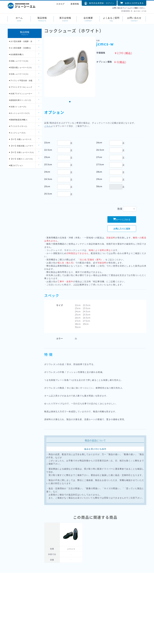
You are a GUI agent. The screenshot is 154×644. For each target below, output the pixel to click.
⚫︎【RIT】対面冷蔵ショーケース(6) (21, 147)
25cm (47, 186)
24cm (47, 172)
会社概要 (88, 18)
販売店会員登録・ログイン (99, 3)
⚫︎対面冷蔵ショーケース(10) (20, 68)
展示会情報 (65, 18)
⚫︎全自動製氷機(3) (16, 55)
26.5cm (100, 150)
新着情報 (75, 4)
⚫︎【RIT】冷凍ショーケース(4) (21, 152)
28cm (99, 172)
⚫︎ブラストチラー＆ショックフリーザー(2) (20, 88)
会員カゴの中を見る (132, 3)
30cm (99, 186)
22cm (47, 143)
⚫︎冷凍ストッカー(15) (17, 107)
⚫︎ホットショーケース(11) (19, 113)
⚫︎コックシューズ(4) (17, 133)
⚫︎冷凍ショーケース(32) (19, 74)
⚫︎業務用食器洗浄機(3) (18, 120)
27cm (99, 157)
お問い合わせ (134, 18)
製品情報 (42, 18)
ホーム (19, 18)
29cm (99, 179)
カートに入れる (122, 219)
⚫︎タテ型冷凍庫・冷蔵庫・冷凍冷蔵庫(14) (20, 42)
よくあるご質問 (111, 18)
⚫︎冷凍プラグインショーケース (20, 95)
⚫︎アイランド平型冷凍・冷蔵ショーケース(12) (20, 82)
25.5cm (48, 194)
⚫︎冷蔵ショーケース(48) (18, 61)
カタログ (60, 4)
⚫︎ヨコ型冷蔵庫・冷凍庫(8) (20, 48)
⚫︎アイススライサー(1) (18, 126)
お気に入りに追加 (122, 229)
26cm (99, 143)
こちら (48, 126)
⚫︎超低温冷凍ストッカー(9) (20, 100)
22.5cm (48, 150)
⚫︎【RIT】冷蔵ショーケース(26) (20, 140)
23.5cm (48, 164)
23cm (47, 157)
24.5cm (48, 179)
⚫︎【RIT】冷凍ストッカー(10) (21, 159)
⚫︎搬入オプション (16, 166)
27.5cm (100, 164)
